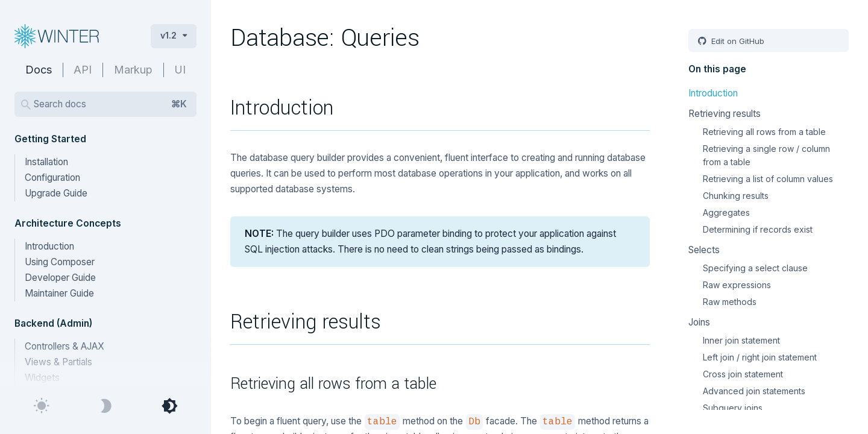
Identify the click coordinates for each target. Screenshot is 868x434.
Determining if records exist (758, 229)
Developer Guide (60, 278)
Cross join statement (743, 374)
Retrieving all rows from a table (764, 132)
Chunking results (736, 196)
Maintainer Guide (59, 293)
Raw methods (730, 302)
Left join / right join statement (760, 357)
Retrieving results (725, 114)
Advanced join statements (754, 391)
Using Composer (60, 262)
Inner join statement (741, 340)
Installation (46, 162)
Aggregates (726, 212)
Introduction (49, 246)
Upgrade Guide (56, 193)
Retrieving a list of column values (768, 179)
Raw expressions (737, 285)
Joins (699, 322)
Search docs (110, 104)
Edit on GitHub (737, 41)
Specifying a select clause (755, 268)
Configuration (52, 178)
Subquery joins (733, 408)
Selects (704, 250)
